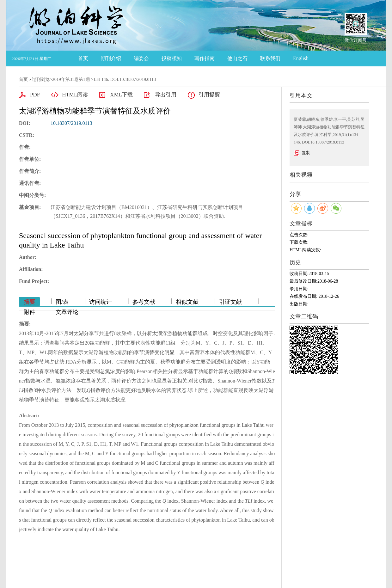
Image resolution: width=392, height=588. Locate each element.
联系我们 (270, 58)
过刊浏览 (41, 80)
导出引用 (166, 95)
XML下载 (121, 95)
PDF (35, 95)
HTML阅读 (75, 95)
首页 (83, 58)
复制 (306, 153)
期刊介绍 (111, 58)
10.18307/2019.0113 (71, 123)
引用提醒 (209, 95)
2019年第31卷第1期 (71, 80)
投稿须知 (172, 58)
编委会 (141, 58)
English (301, 58)
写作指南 (205, 58)
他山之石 (237, 58)
